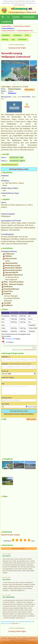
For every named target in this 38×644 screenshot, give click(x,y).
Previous (2, 72)
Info (19, 638)
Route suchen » (30, 90)
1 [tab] (14, 84)
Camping (4, 638)
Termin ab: (5, 371)
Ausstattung (17, 35)
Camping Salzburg (6, 26)
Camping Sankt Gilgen (17, 48)
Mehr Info (22, 5)
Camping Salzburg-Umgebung (22, 26)
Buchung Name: (7, 398)
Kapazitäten (6, 35)
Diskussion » (16, 623)
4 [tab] (24, 84)
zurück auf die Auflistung (17, 45)
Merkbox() (29, 17)
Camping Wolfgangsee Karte (25, 31)
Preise (27, 35)
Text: (3, 384)
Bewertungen (12, 638)
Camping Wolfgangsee (8, 28)
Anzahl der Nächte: (8, 377)
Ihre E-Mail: (5, 404)
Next (36, 72)
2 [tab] (18, 84)
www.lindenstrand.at (9, 165)
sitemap (12, 640)
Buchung (5, 39)
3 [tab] (21, 84)
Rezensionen (22, 39)
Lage (13, 39)
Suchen (16, 17)
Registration (32, 638)
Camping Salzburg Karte (8, 31)
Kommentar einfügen (19, 549)
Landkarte (7, 22)
